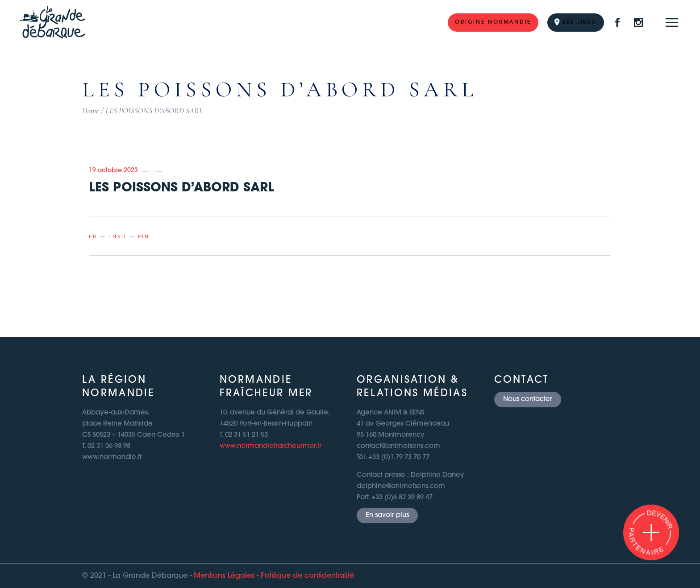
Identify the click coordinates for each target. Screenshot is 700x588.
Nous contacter (528, 400)
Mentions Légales (224, 576)
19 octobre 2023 (113, 171)
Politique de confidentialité (307, 576)
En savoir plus (387, 516)
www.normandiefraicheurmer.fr (271, 446)
